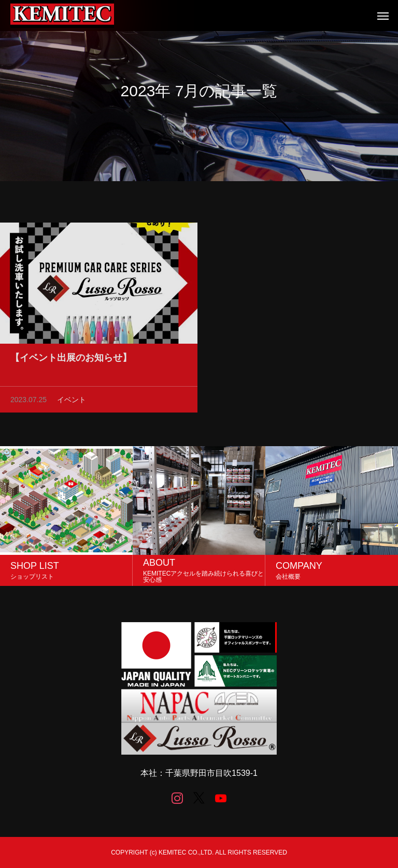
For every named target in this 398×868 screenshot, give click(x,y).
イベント (72, 402)
